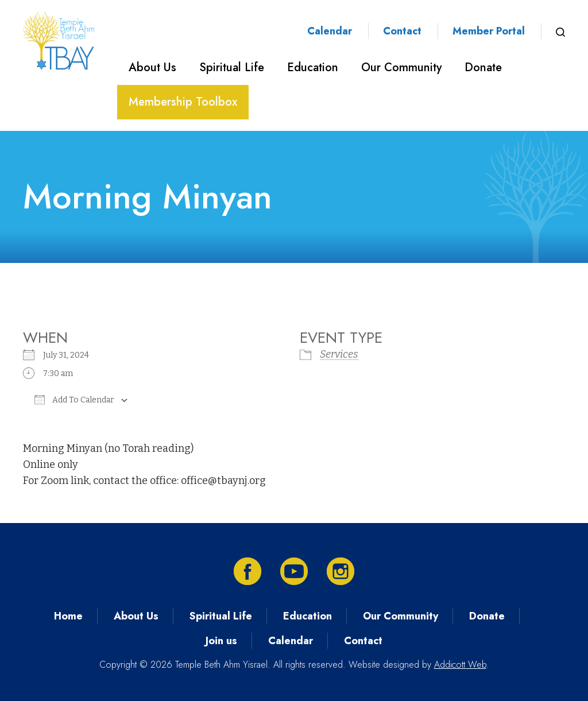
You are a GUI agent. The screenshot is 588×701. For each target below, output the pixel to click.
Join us (221, 641)
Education (313, 67)
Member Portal (489, 31)
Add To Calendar (74, 400)
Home (68, 616)
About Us (152, 67)
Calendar (330, 31)
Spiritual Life (232, 67)
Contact (402, 31)
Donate (483, 67)
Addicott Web (460, 665)
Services (339, 354)
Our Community (401, 67)
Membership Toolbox (183, 102)
